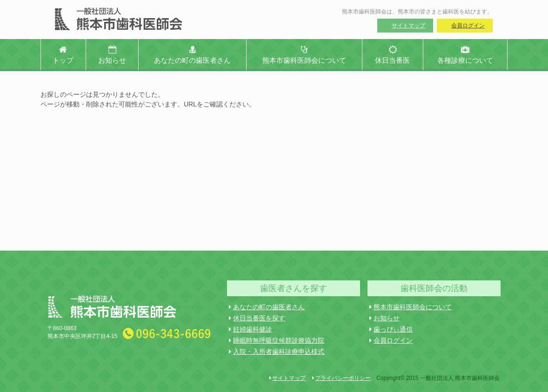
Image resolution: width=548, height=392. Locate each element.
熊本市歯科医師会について (411, 307)
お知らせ (384, 318)
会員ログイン (468, 26)
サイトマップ (408, 26)
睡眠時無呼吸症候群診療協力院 (277, 340)
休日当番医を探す (257, 318)
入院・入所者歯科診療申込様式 (277, 352)
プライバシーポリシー (341, 378)
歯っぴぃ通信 (391, 329)
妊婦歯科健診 (251, 329)
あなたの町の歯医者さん (267, 307)
